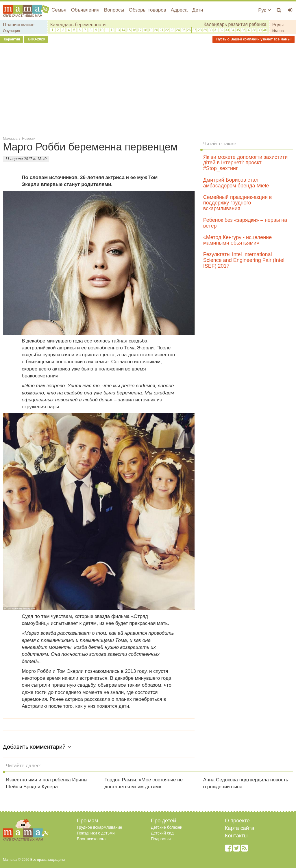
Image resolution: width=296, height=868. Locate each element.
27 (194, 30)
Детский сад (162, 833)
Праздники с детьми (96, 833)
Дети (198, 10)
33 (227, 30)
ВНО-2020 (36, 39)
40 (265, 30)
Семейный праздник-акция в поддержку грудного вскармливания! (238, 203)
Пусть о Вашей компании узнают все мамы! (254, 39)
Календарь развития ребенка (235, 24)
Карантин (11, 39)
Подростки (161, 839)
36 (243, 30)
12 (112, 30)
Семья (59, 10)
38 (254, 30)
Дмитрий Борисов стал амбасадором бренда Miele (236, 183)
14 (123, 30)
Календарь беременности (78, 25)
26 (189, 30)
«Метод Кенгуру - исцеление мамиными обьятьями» (237, 240)
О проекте (237, 821)
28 (200, 30)
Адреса (179, 10)
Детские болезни (167, 827)
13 (118, 30)
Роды (278, 25)
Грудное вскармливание (100, 827)
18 (145, 30)
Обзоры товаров (147, 10)
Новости (29, 139)
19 (150, 30)
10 (101, 30)
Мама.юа (10, 139)
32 (222, 30)
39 (260, 30)
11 (107, 30)
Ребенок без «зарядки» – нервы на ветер (245, 223)
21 (161, 30)
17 (140, 30)
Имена (278, 31)
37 (249, 30)
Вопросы (114, 10)
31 (216, 30)
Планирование (19, 25)
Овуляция (11, 31)
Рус (264, 10)
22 (167, 30)
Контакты (236, 836)
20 (156, 30)
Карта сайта (239, 828)
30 (211, 30)
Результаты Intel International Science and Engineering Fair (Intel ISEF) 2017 (244, 260)
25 (183, 30)
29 (205, 30)
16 (134, 30)
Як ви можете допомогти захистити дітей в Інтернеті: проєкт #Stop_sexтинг (246, 163)
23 (172, 30)
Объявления (85, 10)
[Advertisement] (148, 89)
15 (129, 30)
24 (178, 30)
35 (238, 30)
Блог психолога (91, 839)
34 (232, 30)
